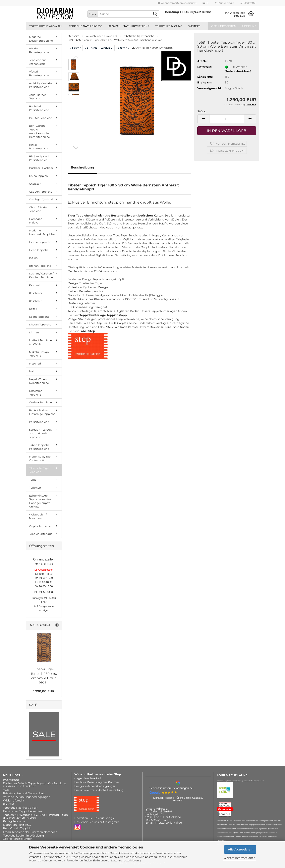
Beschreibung (82, 167)
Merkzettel (248, 3)
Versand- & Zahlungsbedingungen (27, 797)
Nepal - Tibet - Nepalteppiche (39, 381)
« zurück (91, 48)
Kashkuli (35, 285)
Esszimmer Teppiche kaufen (22, 811)
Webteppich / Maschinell (38, 516)
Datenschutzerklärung (126, 860)
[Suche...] (93, 14)
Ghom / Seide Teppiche (38, 209)
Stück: (202, 111)
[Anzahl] (227, 119)
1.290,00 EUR (44, 691)
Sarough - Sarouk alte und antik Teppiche (40, 433)
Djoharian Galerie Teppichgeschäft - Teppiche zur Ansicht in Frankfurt (34, 785)
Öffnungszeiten (224, 26)
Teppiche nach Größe (86, 26)
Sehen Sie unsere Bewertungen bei (171, 788)
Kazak (33, 309)
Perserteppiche (39, 422)
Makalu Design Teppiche (39, 354)
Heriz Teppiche (39, 250)
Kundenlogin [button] (225, 3)
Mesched (35, 363)
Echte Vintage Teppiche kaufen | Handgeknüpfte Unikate (41, 501)
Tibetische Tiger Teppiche (39, 470)
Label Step (87, 331)
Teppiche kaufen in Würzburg (24, 836)
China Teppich (38, 176)
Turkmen (35, 488)
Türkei (33, 480)
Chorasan (35, 184)
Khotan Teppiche (40, 324)
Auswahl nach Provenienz (129, 26)
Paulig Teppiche (14, 821)
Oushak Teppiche (40, 402)
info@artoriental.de (168, 823)
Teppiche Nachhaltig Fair (20, 808)
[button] (206, 3)
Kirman (34, 332)
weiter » (107, 48)
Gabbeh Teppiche (41, 192)
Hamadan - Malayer (37, 221)
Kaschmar (36, 293)
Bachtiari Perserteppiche (39, 108)
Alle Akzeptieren (240, 849)
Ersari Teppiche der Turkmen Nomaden (30, 832)
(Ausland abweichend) (238, 71)
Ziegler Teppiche (40, 526)
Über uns (249, 26)
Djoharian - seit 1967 (17, 825)
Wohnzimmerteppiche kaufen (177, 3)
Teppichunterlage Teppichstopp (103, 315)
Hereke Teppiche (40, 242)
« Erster (75, 48)
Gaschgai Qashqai (41, 199)
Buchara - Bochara (41, 168)
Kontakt (9, 804)
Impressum (11, 780)
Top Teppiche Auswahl (46, 26)
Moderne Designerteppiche (41, 39)
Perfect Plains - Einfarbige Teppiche (42, 412)
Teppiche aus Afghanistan (38, 62)
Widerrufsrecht (14, 800)
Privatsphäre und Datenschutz (24, 793)
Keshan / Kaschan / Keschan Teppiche (41, 275)
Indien (33, 258)
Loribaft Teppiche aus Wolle (40, 342)
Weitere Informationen (239, 858)
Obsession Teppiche (36, 393)
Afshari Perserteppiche (39, 73)
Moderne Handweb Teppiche (42, 232)
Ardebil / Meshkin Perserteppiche (40, 85)
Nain (32, 371)
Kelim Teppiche (39, 317)
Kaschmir (35, 301)
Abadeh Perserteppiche (39, 50)
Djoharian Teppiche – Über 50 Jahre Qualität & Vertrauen (178, 799)
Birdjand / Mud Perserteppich (39, 158)
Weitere (194, 26)
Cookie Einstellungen (18, 839)
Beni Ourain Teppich (17, 828)
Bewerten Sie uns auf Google (95, 818)
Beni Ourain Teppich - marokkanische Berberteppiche (39, 131)
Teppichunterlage (41, 534)
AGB (6, 790)
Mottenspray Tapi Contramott (40, 458)
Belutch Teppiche (41, 118)
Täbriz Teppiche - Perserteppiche (40, 447)
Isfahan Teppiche (40, 266)
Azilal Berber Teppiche (37, 97)
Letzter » (123, 48)
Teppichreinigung (169, 26)
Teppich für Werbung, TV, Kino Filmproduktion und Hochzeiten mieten (35, 816)
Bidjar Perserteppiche (39, 147)
